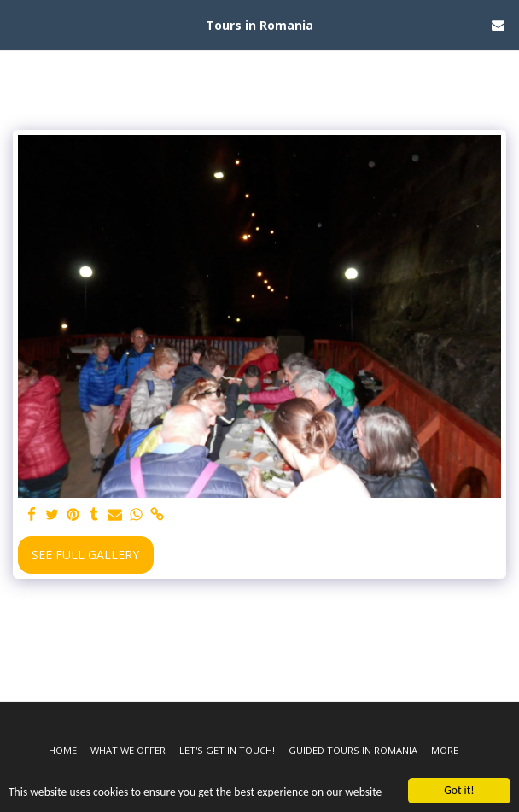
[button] (19, 24)
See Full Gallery (85, 555)
